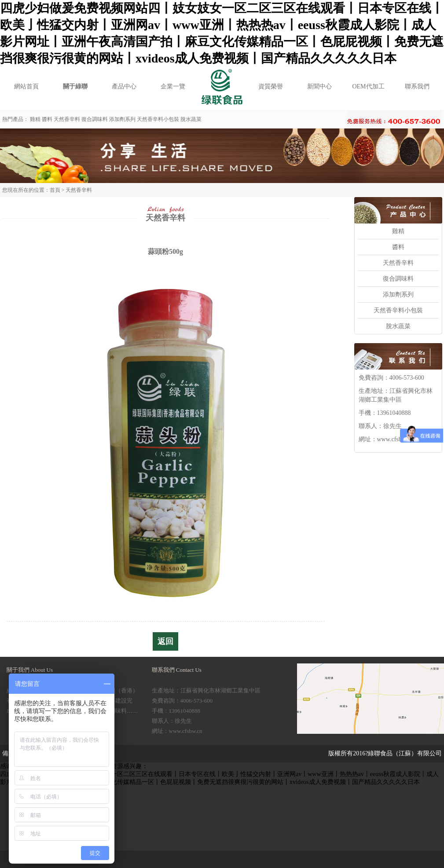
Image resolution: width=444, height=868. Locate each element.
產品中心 (124, 86)
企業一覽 (173, 86)
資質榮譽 (271, 86)
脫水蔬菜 (191, 119)
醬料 (47, 119)
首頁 (55, 190)
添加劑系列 (122, 119)
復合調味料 (95, 119)
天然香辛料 (67, 119)
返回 (165, 641)
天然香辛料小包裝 (158, 119)
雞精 (35, 119)
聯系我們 (417, 86)
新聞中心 (319, 86)
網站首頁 (26, 86)
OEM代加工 (368, 86)
